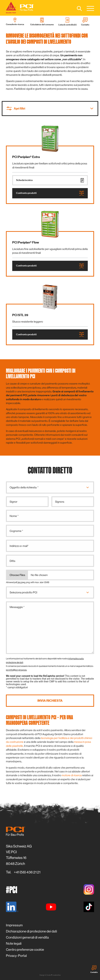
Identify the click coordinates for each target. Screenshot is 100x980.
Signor (13, 502)
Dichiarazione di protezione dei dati (31, 931)
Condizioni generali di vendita (27, 937)
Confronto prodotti (50, 193)
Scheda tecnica (50, 180)
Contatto (94, 969)
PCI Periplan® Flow (26, 242)
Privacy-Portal (16, 956)
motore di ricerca (72, 775)
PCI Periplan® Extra (26, 157)
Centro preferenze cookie (25, 950)
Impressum (14, 925)
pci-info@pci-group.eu (16, 670)
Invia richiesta (50, 701)
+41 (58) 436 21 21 (27, 872)
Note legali (14, 944)
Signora (60, 502)
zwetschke (57, 975)
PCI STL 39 (20, 315)
